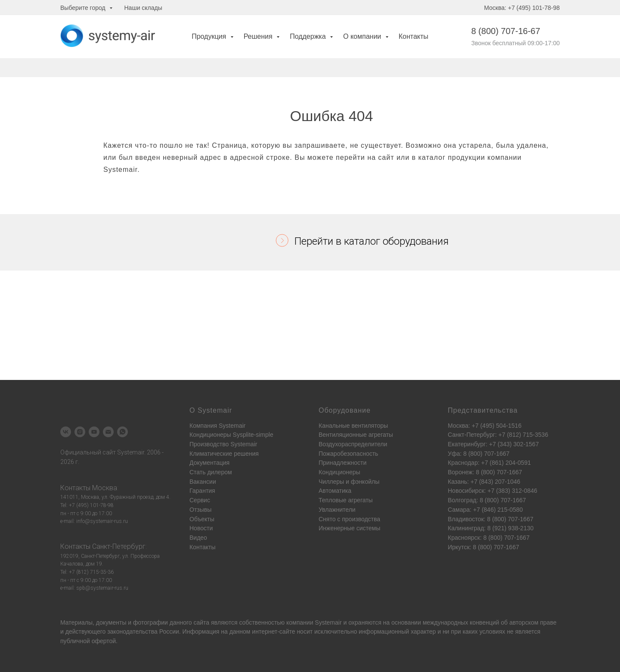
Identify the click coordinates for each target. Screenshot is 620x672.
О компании (363, 36)
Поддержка (309, 36)
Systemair (328, 622)
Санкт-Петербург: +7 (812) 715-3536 (498, 435)
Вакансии (203, 482)
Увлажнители (337, 510)
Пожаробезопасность (348, 454)
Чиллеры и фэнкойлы (349, 482)
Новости (201, 528)
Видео (198, 538)
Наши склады (143, 8)
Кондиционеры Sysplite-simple (231, 435)
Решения (259, 36)
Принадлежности (343, 463)
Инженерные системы (349, 528)
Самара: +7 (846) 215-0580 (485, 510)
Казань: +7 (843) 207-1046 (484, 482)
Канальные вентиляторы (353, 426)
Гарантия (202, 491)
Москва (105, 488)
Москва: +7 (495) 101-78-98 (522, 8)
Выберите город (84, 8)
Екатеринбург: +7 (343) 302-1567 (493, 444)
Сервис (200, 500)
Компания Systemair (217, 426)
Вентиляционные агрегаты (356, 435)
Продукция (210, 36)
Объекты (202, 519)
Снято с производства (349, 519)
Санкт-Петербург (119, 546)
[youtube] (94, 432)
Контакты (414, 36)
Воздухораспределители (353, 444)
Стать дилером (211, 472)
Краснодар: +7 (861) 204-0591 (489, 463)
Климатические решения (224, 454)
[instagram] (80, 432)
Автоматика (335, 491)
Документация (209, 463)
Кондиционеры (339, 472)
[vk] (66, 432)
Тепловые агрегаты (346, 500)
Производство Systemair (223, 444)
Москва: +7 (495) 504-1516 (485, 426)
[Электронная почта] (108, 432)
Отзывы (200, 510)
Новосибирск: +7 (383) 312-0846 (493, 491)
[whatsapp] (122, 432)
